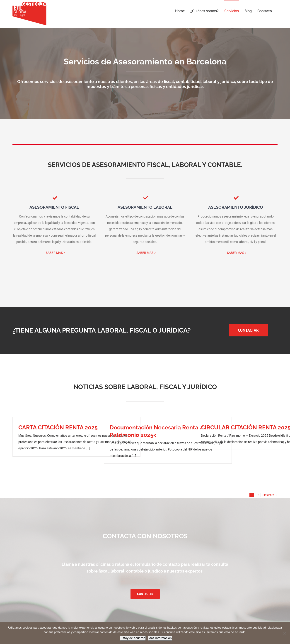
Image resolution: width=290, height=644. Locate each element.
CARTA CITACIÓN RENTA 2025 (58, 427)
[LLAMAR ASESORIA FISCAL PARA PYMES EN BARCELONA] (248, 330)
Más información (160, 638)
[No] (284, 633)
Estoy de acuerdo (133, 638)
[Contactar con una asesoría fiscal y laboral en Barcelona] (145, 594)
